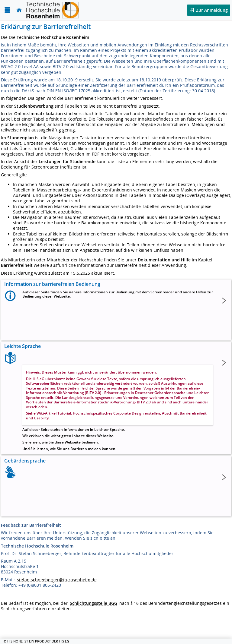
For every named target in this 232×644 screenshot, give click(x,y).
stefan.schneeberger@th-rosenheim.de (57, 580)
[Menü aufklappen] (7, 10)
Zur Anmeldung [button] (211, 10)
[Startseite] (19, 10)
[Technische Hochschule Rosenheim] (52, 10)
